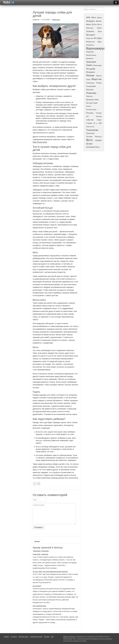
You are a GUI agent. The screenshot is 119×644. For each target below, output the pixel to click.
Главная (6, 637)
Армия (99, 18)
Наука (88, 79)
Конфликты (90, 45)
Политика (91, 93)
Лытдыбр (91, 69)
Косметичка (91, 55)
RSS (52, 637)
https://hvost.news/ (40, 142)
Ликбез (89, 65)
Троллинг (89, 137)
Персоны (90, 90)
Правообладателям (36, 637)
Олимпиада (90, 83)
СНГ (87, 117)
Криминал (90, 59)
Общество (96, 79)
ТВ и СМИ (98, 123)
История (98, 38)
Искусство (90, 38)
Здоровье (90, 31)
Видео (89, 24)
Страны (89, 123)
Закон (99, 28)
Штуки (89, 144)
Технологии (92, 130)
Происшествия (92, 100)
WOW (88, 18)
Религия (99, 113)
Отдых (99, 83)
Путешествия (92, 103)
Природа (89, 96)
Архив (37, 541)
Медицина (91, 72)
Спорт (99, 120)
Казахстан (90, 42)
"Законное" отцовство (41, 551)
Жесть (99, 25)
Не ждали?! (37, 586)
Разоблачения (91, 110)
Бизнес (99, 21)
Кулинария (91, 62)
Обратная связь (23, 637)
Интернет (91, 35)
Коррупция (90, 52)
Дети (94, 24)
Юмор (98, 147)
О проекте (14, 637)
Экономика (91, 147)
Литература (98, 65)
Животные (56, 20)
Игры (100, 31)
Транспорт (91, 133)
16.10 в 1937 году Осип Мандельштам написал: (50, 571)
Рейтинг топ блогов (69, 637)
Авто (94, 17)
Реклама (90, 113)
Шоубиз (98, 140)
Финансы (98, 137)
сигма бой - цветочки (40, 554)
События (90, 120)
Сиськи (99, 116)
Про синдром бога (39, 606)
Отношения (91, 86)
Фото (89, 140)
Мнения (90, 75)
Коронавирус (96, 48)
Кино (100, 42)
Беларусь (90, 21)
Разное (89, 106)
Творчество (90, 127)
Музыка (99, 76)
